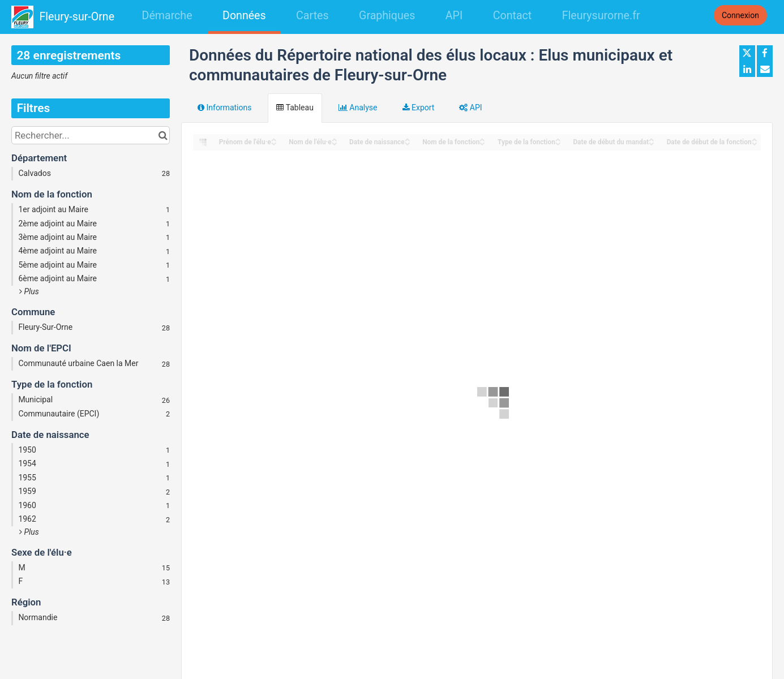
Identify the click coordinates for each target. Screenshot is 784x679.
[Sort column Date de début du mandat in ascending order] (652, 139)
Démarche (167, 16)
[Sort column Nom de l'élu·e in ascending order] (335, 139)
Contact (512, 16)
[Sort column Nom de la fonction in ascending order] (482, 139)
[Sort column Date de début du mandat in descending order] (652, 143)
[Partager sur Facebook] (765, 53)
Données (244, 16)
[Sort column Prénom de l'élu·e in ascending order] (274, 139)
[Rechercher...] (91, 135)
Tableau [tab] (295, 108)
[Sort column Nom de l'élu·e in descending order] (335, 143)
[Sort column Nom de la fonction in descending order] (482, 143)
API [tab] (470, 108)
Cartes (312, 16)
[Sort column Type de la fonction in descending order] (558, 143)
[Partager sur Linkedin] (747, 69)
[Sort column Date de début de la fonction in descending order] (755, 143)
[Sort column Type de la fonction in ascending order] (558, 139)
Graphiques (387, 16)
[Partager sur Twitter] (747, 53)
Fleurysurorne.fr (601, 16)
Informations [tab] (224, 108)
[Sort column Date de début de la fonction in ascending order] (755, 139)
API (454, 16)
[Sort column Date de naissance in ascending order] (408, 139)
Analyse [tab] (358, 108)
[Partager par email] (765, 69)
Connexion (740, 15)
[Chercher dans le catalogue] (163, 135)
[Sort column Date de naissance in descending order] (408, 143)
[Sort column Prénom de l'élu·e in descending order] (274, 143)
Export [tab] (419, 108)
